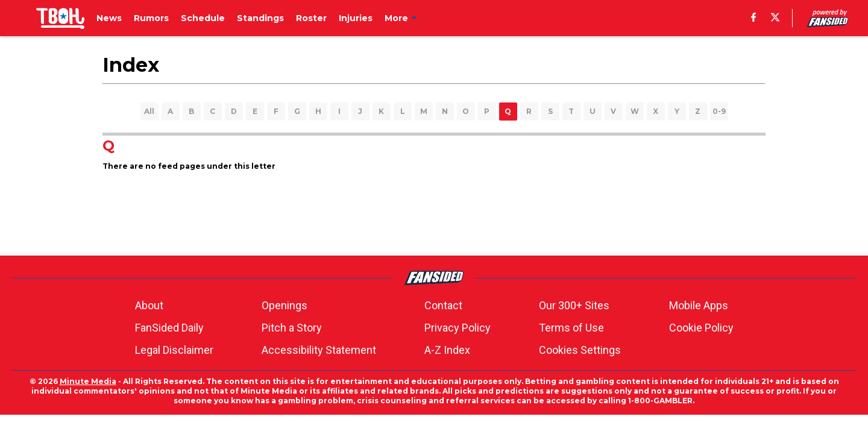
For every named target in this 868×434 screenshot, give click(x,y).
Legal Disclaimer (174, 350)
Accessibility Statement (319, 350)
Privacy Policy (458, 328)
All (149, 111)
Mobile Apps (699, 305)
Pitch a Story (292, 328)
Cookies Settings (580, 350)
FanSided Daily (169, 328)
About (149, 305)
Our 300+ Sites (574, 305)
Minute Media (88, 381)
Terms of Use (571, 328)
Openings (285, 305)
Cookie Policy (701, 328)
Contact (443, 305)
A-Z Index (447, 350)
